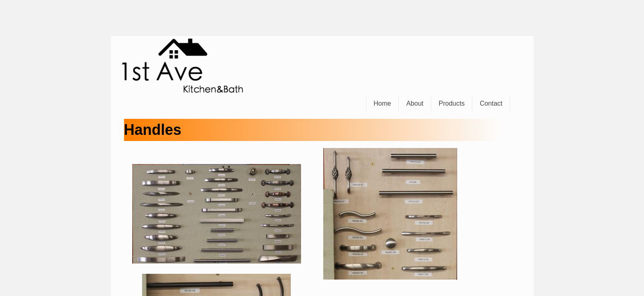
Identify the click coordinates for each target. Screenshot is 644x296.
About (415, 103)
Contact (491, 103)
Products (452, 103)
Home (383, 103)
